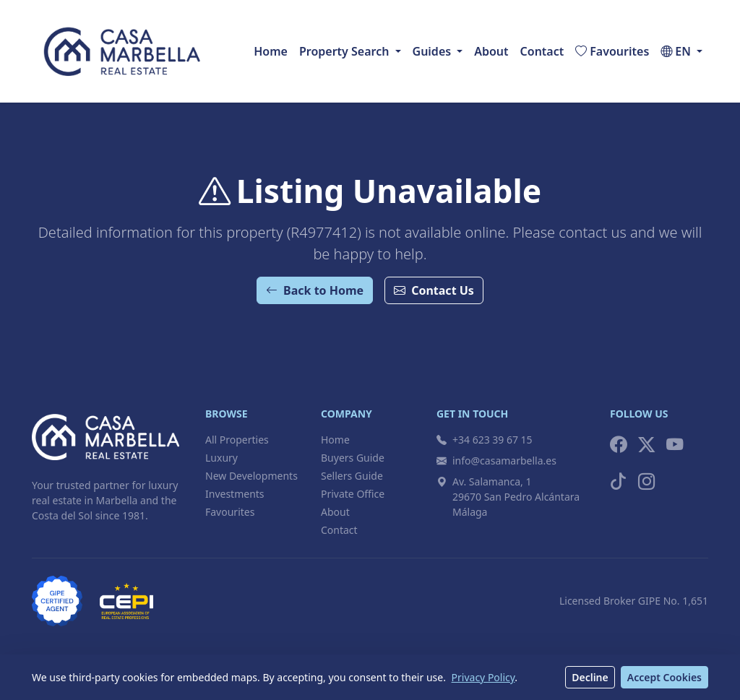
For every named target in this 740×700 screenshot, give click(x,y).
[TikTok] (618, 481)
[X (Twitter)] (646, 445)
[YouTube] (675, 445)
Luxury (221, 458)
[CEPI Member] (126, 601)
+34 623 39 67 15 (485, 440)
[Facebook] (618, 445)
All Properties (237, 440)
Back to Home (315, 290)
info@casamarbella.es (496, 461)
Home (271, 51)
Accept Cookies (664, 677)
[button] (681, 51)
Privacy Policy (483, 677)
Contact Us (434, 290)
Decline (590, 677)
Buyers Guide (353, 458)
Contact (542, 51)
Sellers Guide (352, 476)
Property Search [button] (344, 51)
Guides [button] (432, 51)
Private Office (353, 494)
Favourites (230, 512)
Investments (235, 494)
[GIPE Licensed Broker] (57, 601)
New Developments (251, 476)
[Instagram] (646, 481)
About (491, 51)
